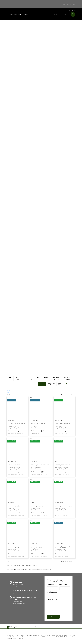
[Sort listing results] (68, 395)
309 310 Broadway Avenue (65, 468)
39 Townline (41, 427)
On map (66, 385)
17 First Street (17, 509)
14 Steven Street (17, 550)
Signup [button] (8, 391)
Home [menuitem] (15, 4)
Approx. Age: (57, 378)
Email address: (52, 592)
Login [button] (8, 392)
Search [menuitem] (30, 4)
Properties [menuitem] (22, 4)
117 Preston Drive (41, 509)
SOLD (74, 10)
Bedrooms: (39, 378)
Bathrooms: (47, 378)
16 (11, 564)
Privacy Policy (55, 627)
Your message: (52, 600)
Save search (42, 385)
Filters (73, 385)
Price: (10, 378)
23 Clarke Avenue (41, 550)
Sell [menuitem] (41, 4)
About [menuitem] (47, 4)
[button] (13, 591)
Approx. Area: (69, 378)
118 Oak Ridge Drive (65, 550)
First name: (51, 585)
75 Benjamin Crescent (65, 509)
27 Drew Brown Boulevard (17, 468)
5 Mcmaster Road (17, 427)
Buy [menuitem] (36, 4)
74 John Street (65, 427)
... (10, 564)
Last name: (63, 585)
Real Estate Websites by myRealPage (67, 627)
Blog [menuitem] (53, 4)
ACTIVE (69, 10)
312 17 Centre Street (41, 468)
